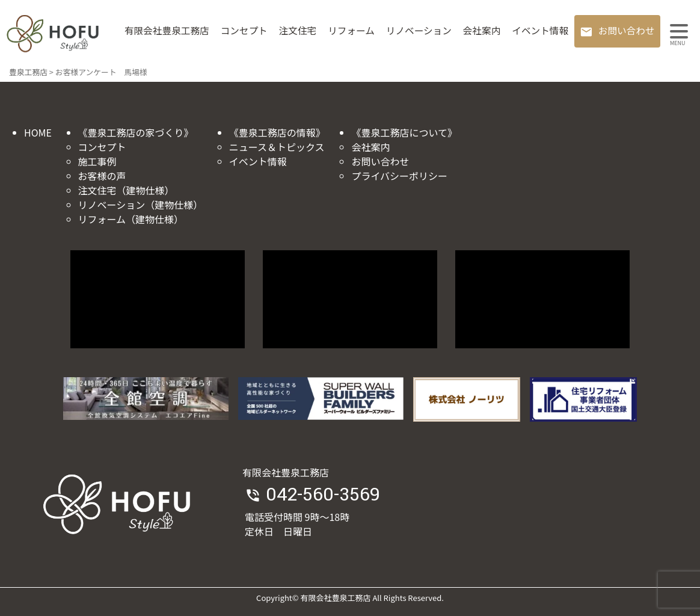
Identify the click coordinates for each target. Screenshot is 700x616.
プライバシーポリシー (399, 176)
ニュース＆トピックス (277, 147)
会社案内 (482, 30)
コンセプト (244, 30)
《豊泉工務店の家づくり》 (136, 132)
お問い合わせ (627, 30)
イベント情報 (540, 30)
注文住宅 (298, 30)
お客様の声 (102, 176)
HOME (38, 132)
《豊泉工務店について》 (404, 132)
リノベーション (419, 30)
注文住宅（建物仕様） (126, 190)
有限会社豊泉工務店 (167, 30)
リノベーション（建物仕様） (141, 205)
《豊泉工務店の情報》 (277, 132)
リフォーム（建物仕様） (131, 219)
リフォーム (351, 30)
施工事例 (97, 161)
